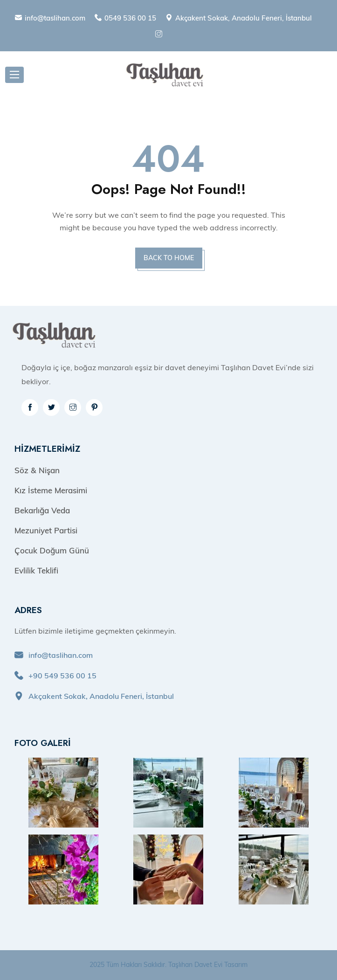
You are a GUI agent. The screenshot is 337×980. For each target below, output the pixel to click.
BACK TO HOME (169, 258)
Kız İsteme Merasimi (51, 490)
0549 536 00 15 (130, 18)
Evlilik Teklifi (36, 570)
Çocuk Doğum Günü (52, 550)
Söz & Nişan (37, 470)
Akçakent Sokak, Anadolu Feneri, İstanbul (244, 18)
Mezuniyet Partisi (46, 530)
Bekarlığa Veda (42, 510)
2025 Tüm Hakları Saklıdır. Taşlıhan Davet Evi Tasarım (168, 965)
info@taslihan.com (55, 18)
